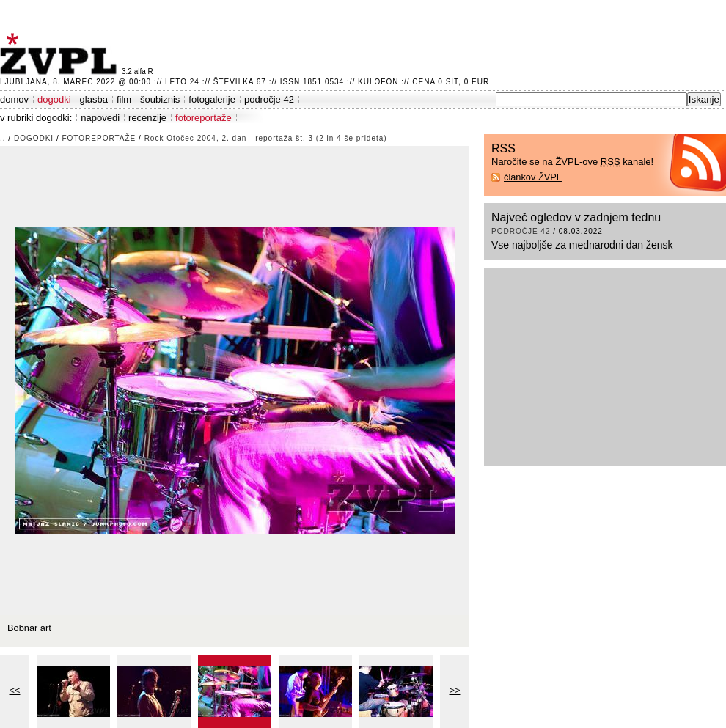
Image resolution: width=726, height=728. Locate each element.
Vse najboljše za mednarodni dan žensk (582, 245)
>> (455, 690)
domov (14, 99)
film (124, 99)
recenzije (147, 118)
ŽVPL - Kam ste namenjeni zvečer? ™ (61, 54)
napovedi (100, 118)
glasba (94, 99)
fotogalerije (212, 99)
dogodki (54, 99)
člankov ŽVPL (533, 177)
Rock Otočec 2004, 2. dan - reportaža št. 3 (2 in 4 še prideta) (266, 138)
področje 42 (269, 99)
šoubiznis (160, 99)
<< (15, 690)
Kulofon (378, 82)
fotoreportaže (203, 118)
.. (3, 138)
